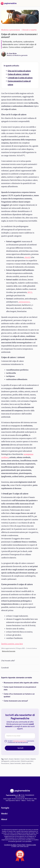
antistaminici (24, 302)
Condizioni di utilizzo (10, 845)
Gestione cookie (31, 845)
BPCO (30, 292)
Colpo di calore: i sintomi (18, 74)
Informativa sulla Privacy (20, 741)
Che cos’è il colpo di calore (19, 71)
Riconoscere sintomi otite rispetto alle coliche (21, 683)
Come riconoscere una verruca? (16, 701)
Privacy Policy (21, 845)
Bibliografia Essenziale (9, 651)
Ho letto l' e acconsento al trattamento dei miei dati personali (21, 742)
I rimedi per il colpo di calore (20, 78)
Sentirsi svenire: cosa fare (12, 644)
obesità (28, 257)
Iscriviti (20, 748)
